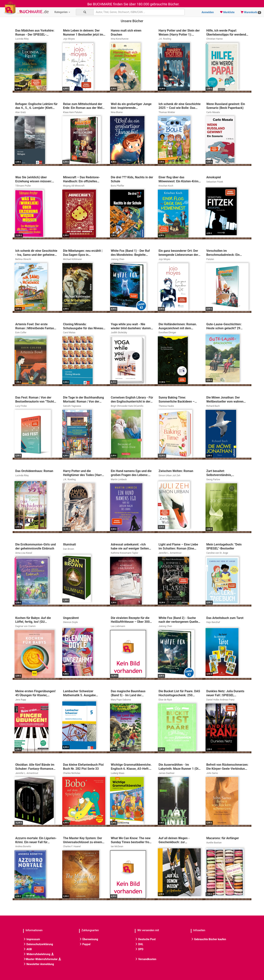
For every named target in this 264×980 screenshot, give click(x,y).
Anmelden (208, 12)
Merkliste (227, 12)
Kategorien (62, 12)
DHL (139, 944)
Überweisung (89, 939)
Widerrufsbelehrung (38, 954)
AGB (27, 949)
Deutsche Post (145, 939)
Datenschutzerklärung (38, 944)
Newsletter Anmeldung (38, 964)
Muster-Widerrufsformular (42, 959)
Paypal (85, 944)
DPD (139, 949)
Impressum (32, 939)
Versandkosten (146, 959)
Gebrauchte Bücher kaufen (209, 939)
